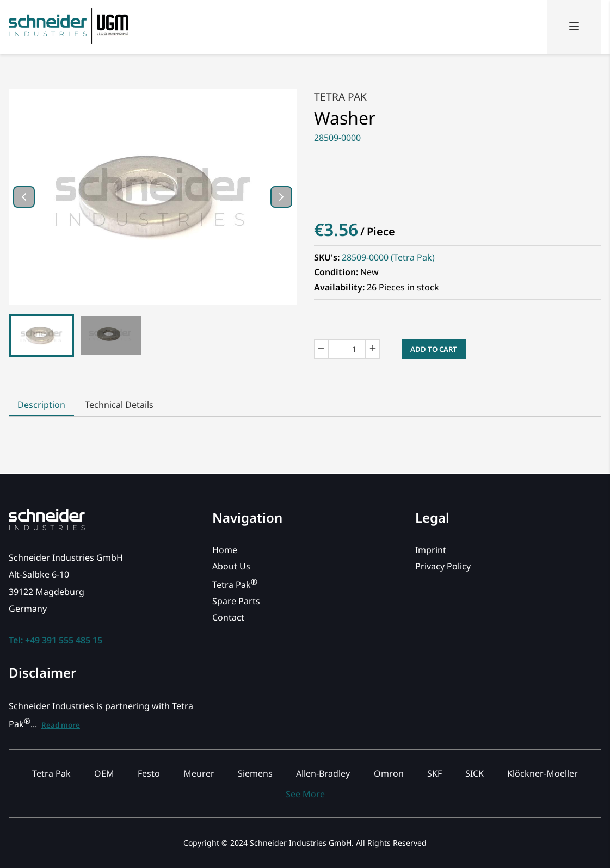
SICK (475, 773)
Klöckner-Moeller (543, 773)
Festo (149, 773)
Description (41, 405)
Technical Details (119, 405)
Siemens (255, 773)
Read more (61, 725)
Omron (389, 773)
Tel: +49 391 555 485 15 (56, 640)
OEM (104, 773)
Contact (228, 617)
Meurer (199, 773)
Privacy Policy (443, 566)
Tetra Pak (340, 97)
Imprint (431, 550)
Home (225, 550)
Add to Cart (434, 349)
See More (305, 794)
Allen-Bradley (323, 773)
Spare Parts (236, 601)
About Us (231, 566)
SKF (435, 773)
